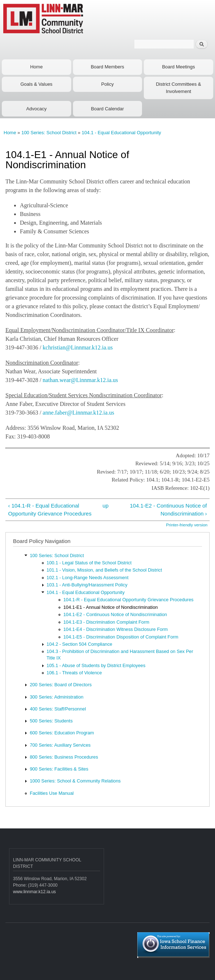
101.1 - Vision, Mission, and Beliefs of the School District (104, 570)
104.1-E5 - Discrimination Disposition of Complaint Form (121, 637)
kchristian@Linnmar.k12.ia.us (78, 347)
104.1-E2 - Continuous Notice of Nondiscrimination (115, 614)
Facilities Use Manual (51, 793)
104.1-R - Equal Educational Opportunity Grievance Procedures (128, 600)
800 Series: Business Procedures (64, 757)
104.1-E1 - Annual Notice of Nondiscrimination (110, 607)
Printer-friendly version (187, 525)
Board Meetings (178, 67)
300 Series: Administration (56, 697)
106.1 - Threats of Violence (74, 673)
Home (36, 67)
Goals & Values (36, 84)
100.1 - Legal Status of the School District (89, 563)
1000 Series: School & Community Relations (75, 781)
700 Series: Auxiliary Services (60, 745)
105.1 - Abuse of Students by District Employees (96, 665)
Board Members (107, 67)
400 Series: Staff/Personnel (58, 709)
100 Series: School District (49, 133)
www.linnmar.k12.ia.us (35, 892)
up (106, 506)
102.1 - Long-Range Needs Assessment (88, 578)
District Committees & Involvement (178, 88)
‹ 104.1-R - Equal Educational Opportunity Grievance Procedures (50, 510)
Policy (107, 84)
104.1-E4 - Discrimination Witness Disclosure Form (115, 629)
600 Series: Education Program (62, 733)
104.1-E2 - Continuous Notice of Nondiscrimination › (168, 510)
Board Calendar (107, 109)
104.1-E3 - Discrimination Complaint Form (106, 622)
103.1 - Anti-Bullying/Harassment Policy (87, 585)
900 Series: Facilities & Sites (59, 769)
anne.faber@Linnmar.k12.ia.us (78, 413)
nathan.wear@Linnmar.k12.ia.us (80, 380)
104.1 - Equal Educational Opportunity (121, 133)
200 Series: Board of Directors (61, 685)
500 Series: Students (51, 721)
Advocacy (36, 109)
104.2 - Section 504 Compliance (79, 644)
